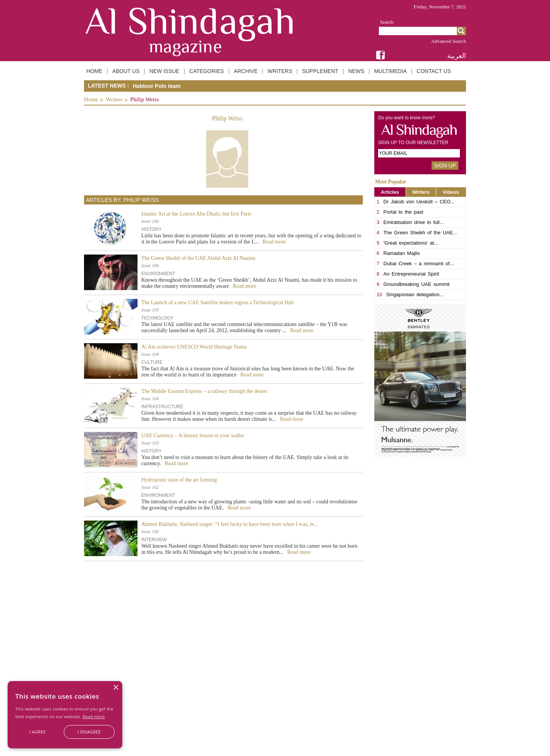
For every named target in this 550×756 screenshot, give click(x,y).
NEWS (356, 71)
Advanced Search (449, 41)
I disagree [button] (89, 732)
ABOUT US (126, 71)
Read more (94, 716)
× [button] (116, 688)
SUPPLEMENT (320, 71)
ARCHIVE (246, 71)
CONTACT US (434, 71)
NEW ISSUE (164, 71)
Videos (451, 192)
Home (91, 99)
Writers (114, 99)
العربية (457, 56)
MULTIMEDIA (391, 71)
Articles (390, 192)
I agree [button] (38, 732)
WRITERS (280, 71)
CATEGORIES (207, 71)
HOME (94, 71)
